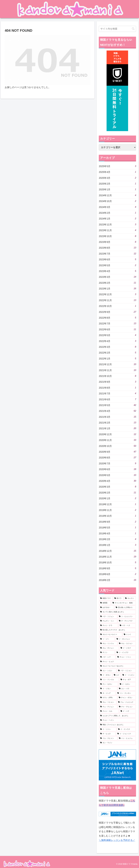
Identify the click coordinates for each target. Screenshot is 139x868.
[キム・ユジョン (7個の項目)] (127, 644)
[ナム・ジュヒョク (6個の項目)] (126, 702)
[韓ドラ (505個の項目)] (118, 598)
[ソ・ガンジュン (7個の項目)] (126, 639)
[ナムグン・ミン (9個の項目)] (108, 621)
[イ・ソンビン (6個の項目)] (129, 675)
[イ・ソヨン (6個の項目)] (108, 689)
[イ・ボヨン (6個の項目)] (105, 675)
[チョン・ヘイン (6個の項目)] (117, 720)
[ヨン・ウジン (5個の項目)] (117, 743)
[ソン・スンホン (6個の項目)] (126, 693)
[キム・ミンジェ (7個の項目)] (108, 644)
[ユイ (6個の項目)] (117, 675)
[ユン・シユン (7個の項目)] (108, 671)
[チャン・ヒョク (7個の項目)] (117, 662)
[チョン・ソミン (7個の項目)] (126, 657)
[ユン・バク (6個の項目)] (127, 689)
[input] (117, 29)
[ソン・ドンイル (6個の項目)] (109, 680)
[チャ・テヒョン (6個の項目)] (127, 707)
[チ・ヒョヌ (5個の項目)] (107, 734)
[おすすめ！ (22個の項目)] (106, 608)
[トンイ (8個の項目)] (129, 635)
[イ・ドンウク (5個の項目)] (126, 729)
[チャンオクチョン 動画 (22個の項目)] (124, 603)
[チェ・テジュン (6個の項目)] (108, 707)
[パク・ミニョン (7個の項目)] (126, 671)
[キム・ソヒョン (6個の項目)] (108, 702)
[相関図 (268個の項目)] (105, 603)
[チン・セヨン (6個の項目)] (108, 684)
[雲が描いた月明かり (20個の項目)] (125, 608)
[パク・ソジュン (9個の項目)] (108, 617)
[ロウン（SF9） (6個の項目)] (108, 698)
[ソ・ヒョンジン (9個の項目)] (127, 617)
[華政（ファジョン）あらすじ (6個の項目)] (117, 725)
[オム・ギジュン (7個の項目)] (109, 648)
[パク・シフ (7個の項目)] (107, 657)
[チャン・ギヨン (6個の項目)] (127, 698)
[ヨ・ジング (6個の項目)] (107, 693)
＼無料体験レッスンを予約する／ (117, 840)
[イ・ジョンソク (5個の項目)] (126, 734)
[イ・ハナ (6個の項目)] (128, 711)
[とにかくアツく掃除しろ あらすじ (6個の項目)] (117, 716)
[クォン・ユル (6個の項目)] (109, 711)
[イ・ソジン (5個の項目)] (108, 729)
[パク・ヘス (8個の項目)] (127, 626)
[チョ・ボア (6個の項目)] (128, 680)
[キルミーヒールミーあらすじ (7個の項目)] (117, 666)
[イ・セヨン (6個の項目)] (127, 684)
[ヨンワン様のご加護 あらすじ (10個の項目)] (117, 612)
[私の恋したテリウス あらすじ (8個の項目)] (117, 630)
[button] (133, 29)
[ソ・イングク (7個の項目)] (126, 653)
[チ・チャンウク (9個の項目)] (127, 621)
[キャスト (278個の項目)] (130, 598)
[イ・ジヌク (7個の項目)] (128, 648)
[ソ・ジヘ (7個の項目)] (107, 639)
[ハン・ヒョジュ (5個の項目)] (127, 738)
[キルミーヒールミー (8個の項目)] (110, 635)
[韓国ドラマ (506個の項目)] (106, 598)
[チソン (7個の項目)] (107, 653)
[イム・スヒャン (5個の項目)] (108, 738)
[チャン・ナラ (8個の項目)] (108, 626)
